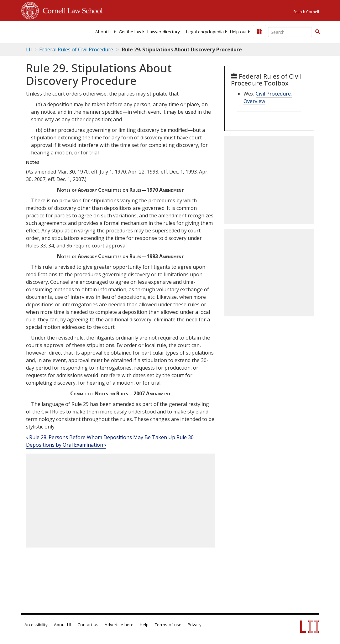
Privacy (195, 625)
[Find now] (317, 32)
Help (144, 625)
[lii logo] (46, 31)
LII (29, 49)
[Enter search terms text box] (290, 32)
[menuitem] (104, 32)
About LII (104, 32)
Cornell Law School (71, 10)
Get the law (130, 32)
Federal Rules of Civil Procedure (76, 49)
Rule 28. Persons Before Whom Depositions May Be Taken (97, 437)
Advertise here (119, 625)
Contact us (88, 625)
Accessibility (36, 625)
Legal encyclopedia (205, 32)
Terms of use (168, 625)
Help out (238, 32)
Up (172, 437)
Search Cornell (306, 12)
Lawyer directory (164, 32)
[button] (317, 32)
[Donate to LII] (259, 32)
